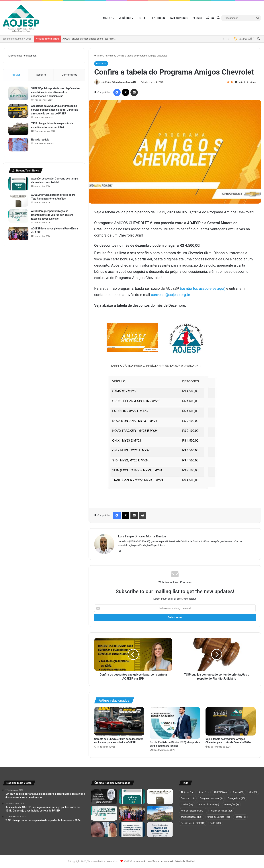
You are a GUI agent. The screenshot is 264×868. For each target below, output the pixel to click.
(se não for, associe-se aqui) (203, 288)
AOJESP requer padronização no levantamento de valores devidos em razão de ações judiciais (52, 215)
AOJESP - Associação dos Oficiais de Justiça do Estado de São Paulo (160, 861)
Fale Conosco (179, 18)
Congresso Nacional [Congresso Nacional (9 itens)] (211, 798)
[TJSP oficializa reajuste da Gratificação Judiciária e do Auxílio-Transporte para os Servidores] (132, 830)
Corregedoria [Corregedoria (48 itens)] (236, 798)
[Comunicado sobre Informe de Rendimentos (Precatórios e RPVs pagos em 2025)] (160, 830)
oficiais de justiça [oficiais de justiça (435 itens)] (222, 811)
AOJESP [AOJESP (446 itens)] (221, 792)
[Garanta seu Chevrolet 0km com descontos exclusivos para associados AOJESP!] (119, 721)
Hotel (142, 18)
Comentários (69, 75)
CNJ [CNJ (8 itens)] (253, 792)
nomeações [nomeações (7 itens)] (231, 805)
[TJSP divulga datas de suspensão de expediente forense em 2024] (18, 128)
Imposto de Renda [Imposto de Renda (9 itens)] (209, 805)
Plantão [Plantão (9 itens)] (240, 817)
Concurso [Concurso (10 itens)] (188, 798)
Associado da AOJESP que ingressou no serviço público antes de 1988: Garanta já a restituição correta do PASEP (55, 110)
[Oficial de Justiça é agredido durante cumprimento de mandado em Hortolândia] (104, 830)
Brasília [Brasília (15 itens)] (238, 792)
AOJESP (107, 18)
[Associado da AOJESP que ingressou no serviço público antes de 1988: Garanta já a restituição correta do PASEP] (18, 111)
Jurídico (125, 18)
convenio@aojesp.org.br (170, 295)
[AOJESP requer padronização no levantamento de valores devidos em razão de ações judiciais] (18, 216)
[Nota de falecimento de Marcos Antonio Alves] (104, 797)
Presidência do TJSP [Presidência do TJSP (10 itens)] (193, 823)
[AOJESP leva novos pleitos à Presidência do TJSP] (18, 234)
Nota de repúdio (40, 140)
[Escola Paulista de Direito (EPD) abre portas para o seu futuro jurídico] (175, 723)
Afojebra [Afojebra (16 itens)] (187, 792)
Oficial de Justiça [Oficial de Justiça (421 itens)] (219, 817)
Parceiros (110, 56)
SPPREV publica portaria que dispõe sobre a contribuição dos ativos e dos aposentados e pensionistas (55, 92)
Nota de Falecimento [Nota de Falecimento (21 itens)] (193, 811)
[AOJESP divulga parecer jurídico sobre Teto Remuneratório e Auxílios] (18, 200)
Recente (41, 75)
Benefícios (158, 18)
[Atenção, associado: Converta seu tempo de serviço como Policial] (18, 184)
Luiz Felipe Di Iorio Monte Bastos (117, 82)
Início (98, 56)
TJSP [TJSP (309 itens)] (216, 823)
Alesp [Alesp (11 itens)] (204, 792)
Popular (15, 75)
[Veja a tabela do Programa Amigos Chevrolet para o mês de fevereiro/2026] (231, 721)
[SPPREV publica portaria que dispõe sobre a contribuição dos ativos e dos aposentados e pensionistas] (18, 93)
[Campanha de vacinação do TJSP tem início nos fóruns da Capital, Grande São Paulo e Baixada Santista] (160, 813)
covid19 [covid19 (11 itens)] (187, 805)
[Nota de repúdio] (18, 145)
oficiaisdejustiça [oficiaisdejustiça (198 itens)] (191, 817)
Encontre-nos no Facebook (22, 56)
